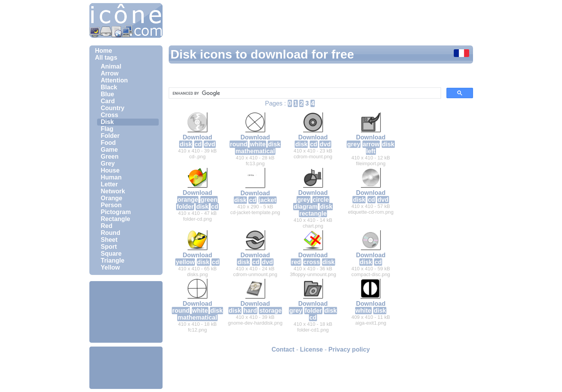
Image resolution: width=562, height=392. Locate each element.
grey (354, 144)
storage (270, 311)
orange (188, 200)
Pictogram (116, 212)
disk (186, 144)
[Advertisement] (126, 312)
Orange (112, 198)
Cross (110, 115)
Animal (111, 66)
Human (111, 177)
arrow (371, 144)
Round (111, 233)
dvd (210, 144)
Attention (114, 80)
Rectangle (116, 219)
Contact (283, 349)
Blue (108, 94)
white (258, 144)
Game (109, 150)
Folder (110, 136)
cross (312, 262)
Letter (109, 184)
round (239, 144)
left (371, 151)
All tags (106, 58)
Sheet (109, 240)
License (312, 349)
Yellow (111, 267)
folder (185, 207)
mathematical (255, 151)
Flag (107, 129)
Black (109, 87)
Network (113, 191)
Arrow (110, 73)
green (209, 200)
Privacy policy (349, 349)
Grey (108, 163)
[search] (304, 93)
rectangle (313, 214)
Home (104, 51)
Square (111, 254)
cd (198, 144)
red (296, 262)
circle (321, 200)
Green (110, 157)
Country (113, 108)
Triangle (113, 260)
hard (250, 311)
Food (108, 143)
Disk (107, 122)
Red (107, 226)
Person (111, 205)
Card (108, 101)
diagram (305, 207)
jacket (268, 200)
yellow (185, 262)
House (110, 170)
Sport (109, 247)
